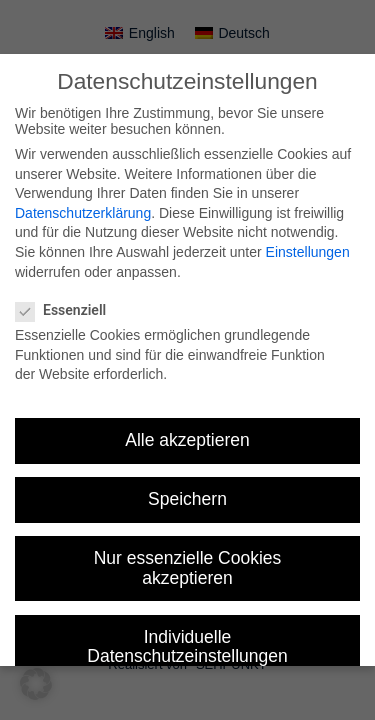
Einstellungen (308, 252)
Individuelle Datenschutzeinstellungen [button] (187, 647)
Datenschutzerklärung (83, 213)
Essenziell (69, 310)
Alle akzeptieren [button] (187, 440)
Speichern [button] (187, 499)
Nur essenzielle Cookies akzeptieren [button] (188, 568)
